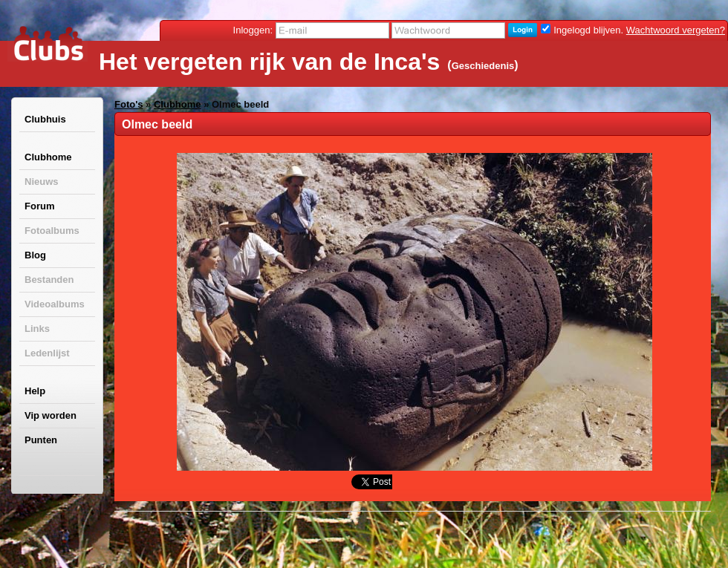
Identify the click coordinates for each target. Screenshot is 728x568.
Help (35, 391)
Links (37, 329)
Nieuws (42, 182)
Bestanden (49, 280)
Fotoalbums (52, 231)
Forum (39, 206)
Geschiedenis (483, 66)
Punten (41, 440)
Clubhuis (45, 119)
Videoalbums (55, 304)
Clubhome (48, 157)
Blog (35, 255)
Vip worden (51, 415)
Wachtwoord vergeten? (676, 30)
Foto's (129, 104)
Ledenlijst (47, 353)
